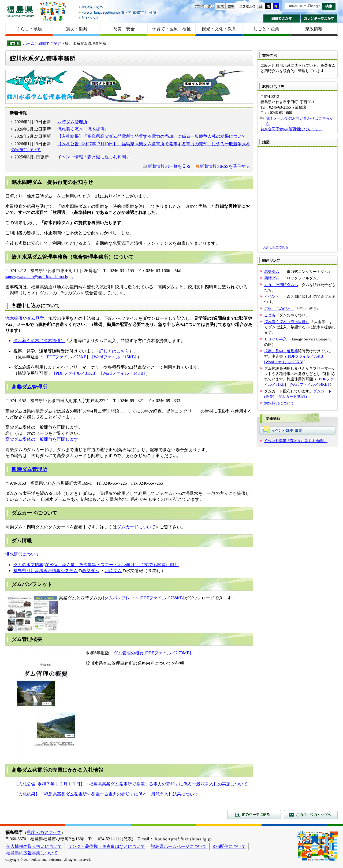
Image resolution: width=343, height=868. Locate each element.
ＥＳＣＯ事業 (275, 339)
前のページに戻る (254, 814)
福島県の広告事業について (32, 853)
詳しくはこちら (114, 351)
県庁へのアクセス (44, 832)
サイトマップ (119, 18)
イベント (272, 296)
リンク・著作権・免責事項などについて (106, 846)
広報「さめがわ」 (279, 309)
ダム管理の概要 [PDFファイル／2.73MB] (152, 653)
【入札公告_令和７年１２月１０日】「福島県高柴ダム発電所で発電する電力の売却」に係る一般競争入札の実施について (131, 784)
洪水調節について (23, 554)
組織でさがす (282, 18)
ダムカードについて (136, 527)
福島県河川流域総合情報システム (46, 571)
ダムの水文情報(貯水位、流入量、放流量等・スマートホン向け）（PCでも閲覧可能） (96, 565)
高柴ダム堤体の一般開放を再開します (42, 439)
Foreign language (119, 12)
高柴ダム (91, 571)
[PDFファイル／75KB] (66, 357)
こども (270, 315)
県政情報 (314, 29)
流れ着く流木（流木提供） (83, 129)
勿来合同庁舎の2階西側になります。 (291, 129)
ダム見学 (35, 318)
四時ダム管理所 (72, 122)
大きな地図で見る (275, 247)
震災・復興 (77, 29)
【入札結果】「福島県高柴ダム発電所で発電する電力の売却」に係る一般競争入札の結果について (152, 136)
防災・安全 (124, 29)
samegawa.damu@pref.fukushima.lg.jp (39, 277)
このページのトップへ (311, 814)
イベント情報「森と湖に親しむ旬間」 (94, 157)
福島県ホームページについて (179, 846)
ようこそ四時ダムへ (281, 285)
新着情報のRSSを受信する (225, 166)
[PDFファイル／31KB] (75, 373)
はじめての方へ (119, 7)
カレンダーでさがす (319, 18)
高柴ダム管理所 (29, 387)
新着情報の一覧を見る (169, 166)
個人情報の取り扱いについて (34, 846)
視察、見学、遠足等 (281, 351)
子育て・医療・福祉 (171, 29)
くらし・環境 (29, 29)
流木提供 (14, 318)
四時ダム (113, 571)
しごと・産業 (266, 29)
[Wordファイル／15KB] (114, 357)
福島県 (20, 11)
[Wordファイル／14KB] (123, 373)
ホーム (29, 43)
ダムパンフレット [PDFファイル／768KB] (144, 598)
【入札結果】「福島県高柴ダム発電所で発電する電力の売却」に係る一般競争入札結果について (106, 794)
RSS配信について (229, 846)
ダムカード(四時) (293, 396)
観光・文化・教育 (219, 29)
